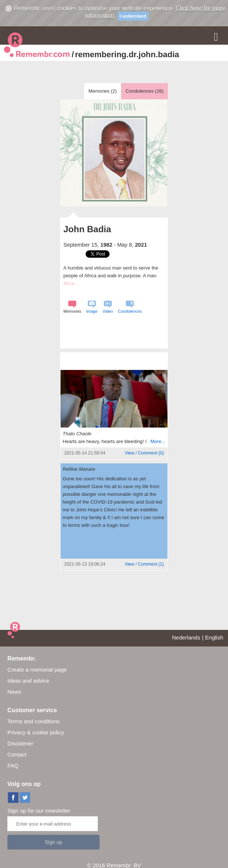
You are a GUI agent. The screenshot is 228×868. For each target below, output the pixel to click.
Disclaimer (20, 743)
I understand (133, 16)
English (214, 637)
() (144, 453)
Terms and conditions (34, 721)
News (14, 692)
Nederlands (186, 637)
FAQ (13, 766)
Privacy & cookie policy (36, 732)
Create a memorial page (37, 670)
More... (71, 283)
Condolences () (144, 91)
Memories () (103, 91)
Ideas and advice (28, 681)
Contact (17, 754)
